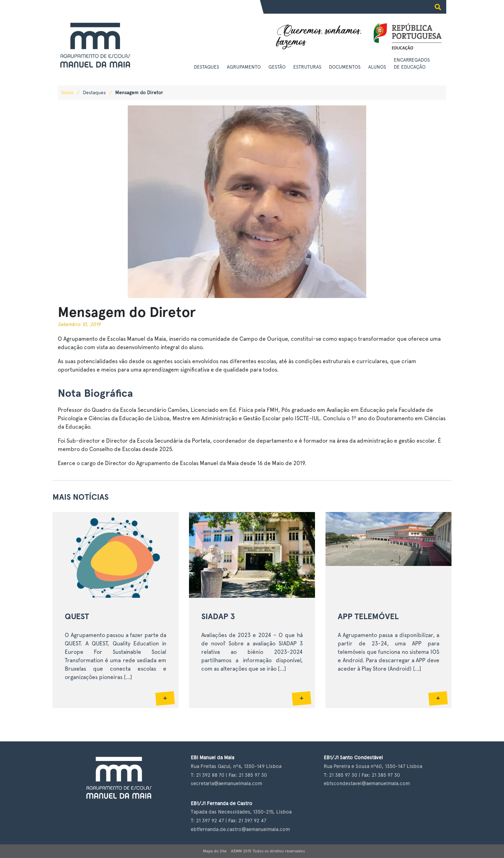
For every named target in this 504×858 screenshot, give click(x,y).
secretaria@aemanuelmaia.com (226, 783)
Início (67, 92)
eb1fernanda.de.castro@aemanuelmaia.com (240, 829)
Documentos (345, 67)
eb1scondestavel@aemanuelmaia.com (367, 783)
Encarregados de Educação (412, 63)
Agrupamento (244, 67)
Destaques (206, 67)
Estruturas (307, 67)
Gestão (277, 67)
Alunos (377, 67)
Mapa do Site (215, 851)
